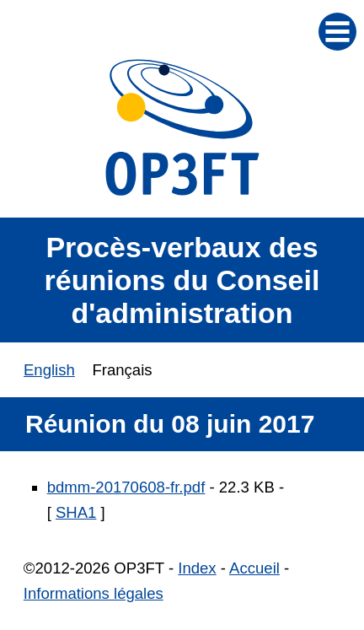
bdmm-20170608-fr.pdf (126, 487)
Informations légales (94, 593)
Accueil (254, 568)
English (49, 370)
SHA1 (76, 512)
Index (197, 568)
